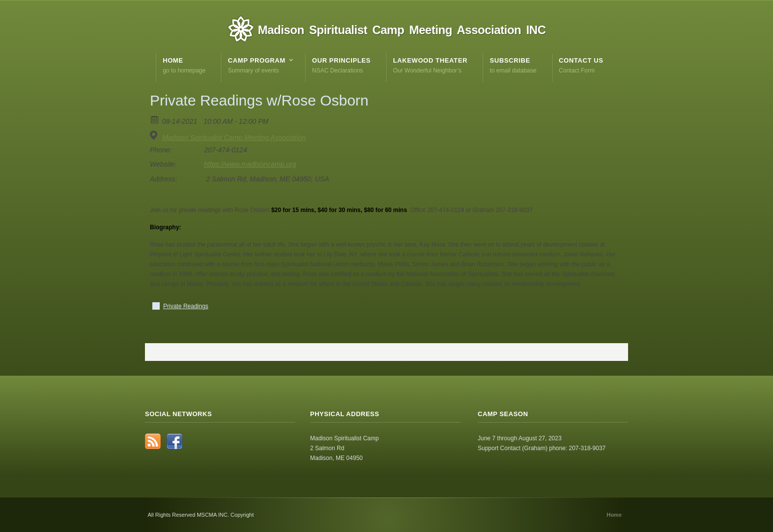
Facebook (175, 441)
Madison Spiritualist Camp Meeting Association (234, 138)
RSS (153, 441)
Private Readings (186, 306)
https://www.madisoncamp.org (250, 164)
